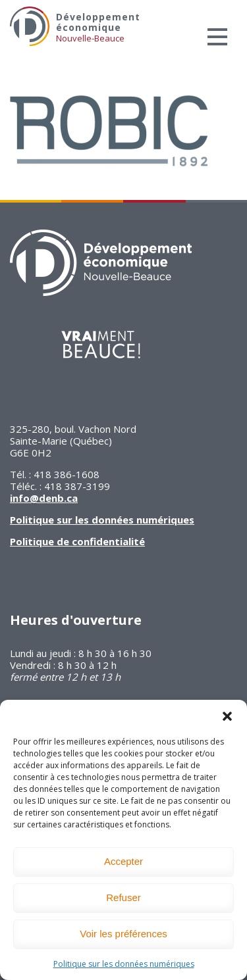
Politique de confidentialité (77, 541)
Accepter (123, 861)
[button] (227, 716)
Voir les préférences (123, 934)
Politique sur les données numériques (124, 964)
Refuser (123, 897)
